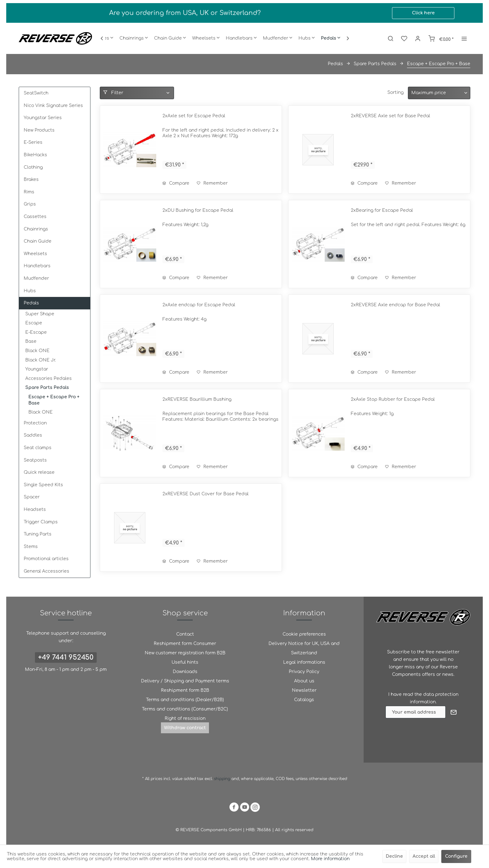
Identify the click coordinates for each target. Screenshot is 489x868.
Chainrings (36, 229)
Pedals (31, 303)
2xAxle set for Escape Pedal (194, 116)
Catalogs (304, 700)
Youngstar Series (43, 118)
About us (304, 681)
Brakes (31, 179)
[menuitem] (134, 38)
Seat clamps (38, 448)
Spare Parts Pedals (47, 388)
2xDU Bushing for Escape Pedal (198, 210)
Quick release (39, 472)
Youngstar (37, 369)
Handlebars (37, 266)
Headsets (35, 509)
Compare (176, 183)
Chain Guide (38, 241)
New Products (39, 130)
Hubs (30, 291)
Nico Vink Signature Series (53, 106)
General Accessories (46, 571)
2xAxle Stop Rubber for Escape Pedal (393, 399)
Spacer (32, 497)
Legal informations (304, 662)
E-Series (33, 142)
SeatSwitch (36, 93)
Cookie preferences (304, 634)
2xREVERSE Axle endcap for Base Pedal (395, 305)
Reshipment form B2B (185, 690)
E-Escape (36, 332)
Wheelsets (35, 254)
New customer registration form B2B (185, 653)
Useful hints (185, 662)
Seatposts (35, 460)
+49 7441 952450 (66, 657)
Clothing (33, 167)
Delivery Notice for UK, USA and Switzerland (304, 648)
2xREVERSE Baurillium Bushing (197, 399)
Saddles (33, 435)
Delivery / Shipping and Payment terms (185, 681)
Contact (185, 634)
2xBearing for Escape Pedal (382, 210)
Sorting (395, 92)
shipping (223, 779)
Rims (29, 192)
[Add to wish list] (212, 183)
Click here (423, 13)
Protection (35, 423)
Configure (456, 856)
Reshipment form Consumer (185, 644)
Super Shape (40, 314)
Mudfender (36, 278)
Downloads (185, 672)
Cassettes (35, 217)
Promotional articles (46, 559)
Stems (31, 547)
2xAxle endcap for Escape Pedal (199, 305)
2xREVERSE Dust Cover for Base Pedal (206, 494)
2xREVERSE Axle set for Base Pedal (390, 116)
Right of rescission (185, 718)
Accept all (424, 856)
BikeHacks (35, 155)
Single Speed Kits (43, 485)
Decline (394, 856)
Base (31, 341)
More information (330, 859)
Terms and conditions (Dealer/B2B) (185, 700)
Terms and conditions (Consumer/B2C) (185, 709)
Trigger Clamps (41, 522)
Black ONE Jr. (41, 360)
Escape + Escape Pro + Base (54, 400)
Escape (34, 323)
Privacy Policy (304, 672)
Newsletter (304, 690)
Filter (113, 93)
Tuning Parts (38, 534)
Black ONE (37, 351)
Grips (30, 204)
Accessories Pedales (48, 378)
